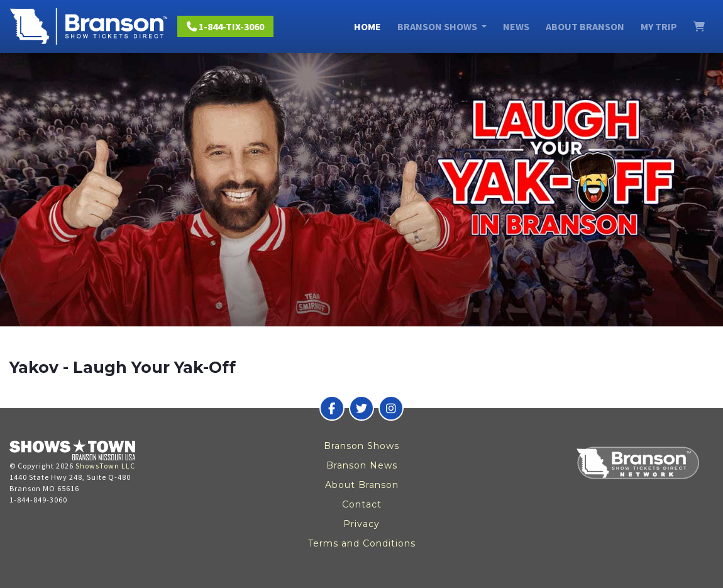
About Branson (585, 26)
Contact (362, 504)
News (516, 26)
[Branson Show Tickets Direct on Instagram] (391, 408)
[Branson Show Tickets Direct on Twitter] (361, 408)
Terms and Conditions (362, 543)
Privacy (361, 524)
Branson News (362, 465)
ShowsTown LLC (105, 466)
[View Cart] (699, 26)
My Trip (659, 26)
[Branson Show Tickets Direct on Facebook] (332, 408)
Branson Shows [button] (438, 26)
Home (367, 26)
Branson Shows (361, 446)
